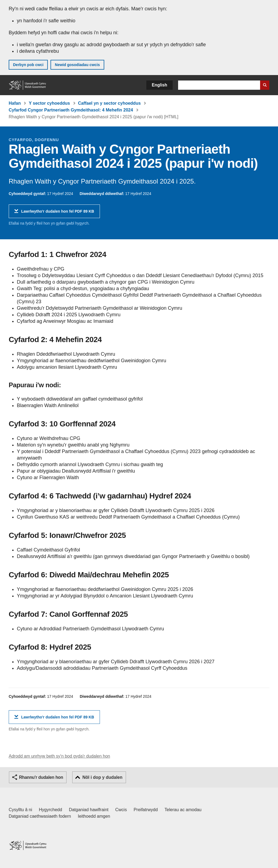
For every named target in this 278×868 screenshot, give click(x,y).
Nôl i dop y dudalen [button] (102, 777)
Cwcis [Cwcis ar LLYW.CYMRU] (121, 810)
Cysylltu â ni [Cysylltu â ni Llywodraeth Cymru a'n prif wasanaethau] (20, 810)
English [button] (159, 85)
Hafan (15, 103)
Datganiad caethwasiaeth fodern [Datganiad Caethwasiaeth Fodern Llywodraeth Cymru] (40, 816)
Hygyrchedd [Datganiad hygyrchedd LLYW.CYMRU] (50, 810)
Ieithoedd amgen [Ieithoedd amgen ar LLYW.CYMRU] (94, 816)
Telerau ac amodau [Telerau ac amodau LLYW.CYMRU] (183, 810)
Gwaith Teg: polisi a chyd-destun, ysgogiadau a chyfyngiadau (83, 289)
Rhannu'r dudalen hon (41, 777)
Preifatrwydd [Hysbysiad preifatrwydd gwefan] (146, 810)
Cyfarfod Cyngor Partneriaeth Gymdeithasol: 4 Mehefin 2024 (71, 110)
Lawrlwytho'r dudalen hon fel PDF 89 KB (58, 213)
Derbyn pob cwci (28, 65)
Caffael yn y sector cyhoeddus (109, 103)
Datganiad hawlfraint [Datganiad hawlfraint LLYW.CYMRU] (89, 810)
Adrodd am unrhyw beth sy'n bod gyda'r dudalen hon (59, 756)
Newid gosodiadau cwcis (77, 65)
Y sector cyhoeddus (49, 103)
